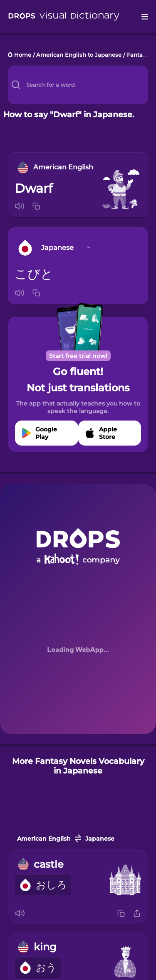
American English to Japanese (79, 55)
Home (23, 55)
